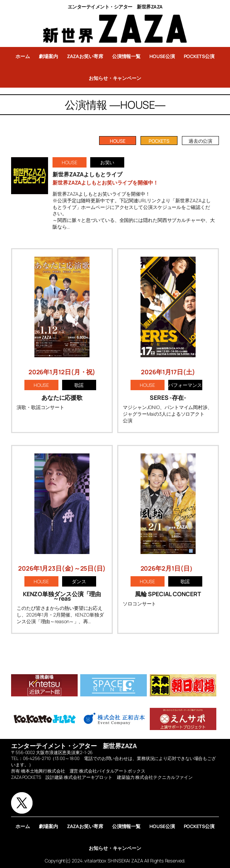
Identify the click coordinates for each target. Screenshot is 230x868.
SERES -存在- (168, 398)
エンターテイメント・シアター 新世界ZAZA (115, 7)
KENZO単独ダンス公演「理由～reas (62, 596)
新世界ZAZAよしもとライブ (87, 174)
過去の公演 (201, 141)
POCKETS (159, 141)
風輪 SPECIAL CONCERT (168, 594)
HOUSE (118, 141)
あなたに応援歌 (62, 398)
